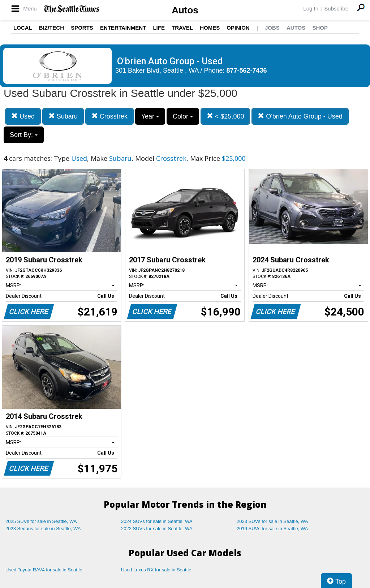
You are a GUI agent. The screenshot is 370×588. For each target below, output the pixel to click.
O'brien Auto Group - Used (300, 116)
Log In (311, 8)
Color (183, 116)
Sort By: (24, 135)
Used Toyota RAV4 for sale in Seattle (44, 570)
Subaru (63, 116)
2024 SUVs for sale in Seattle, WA (157, 521)
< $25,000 (225, 116)
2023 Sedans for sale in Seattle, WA (43, 529)
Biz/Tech (51, 28)
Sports (82, 28)
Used (23, 116)
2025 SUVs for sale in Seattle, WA (41, 521)
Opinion (238, 28)
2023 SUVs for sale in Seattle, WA (272, 521)
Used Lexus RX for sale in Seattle (156, 570)
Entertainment (123, 28)
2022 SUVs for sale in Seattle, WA (157, 529)
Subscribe (336, 8)
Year (150, 116)
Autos (185, 10)
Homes (210, 28)
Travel (182, 28)
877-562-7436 (247, 70)
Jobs (272, 28)
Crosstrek (109, 116)
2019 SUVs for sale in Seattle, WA (272, 529)
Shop (320, 28)
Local (23, 28)
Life (159, 28)
